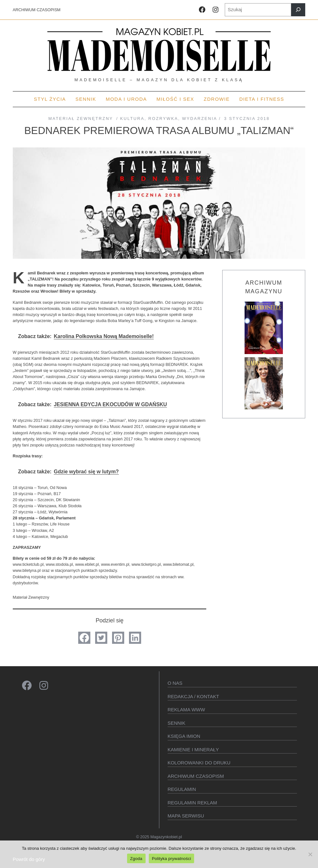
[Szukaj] (298, 10)
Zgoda (136, 859)
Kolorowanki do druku (199, 763)
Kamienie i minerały (193, 750)
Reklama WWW (186, 710)
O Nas (175, 683)
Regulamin (182, 789)
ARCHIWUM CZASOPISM (37, 10)
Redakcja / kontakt (193, 696)
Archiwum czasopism (196, 776)
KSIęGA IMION (184, 736)
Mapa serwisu (186, 816)
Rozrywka (163, 118)
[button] (84, 638)
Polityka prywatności (172, 859)
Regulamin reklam (192, 803)
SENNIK (177, 723)
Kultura (132, 118)
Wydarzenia (199, 118)
